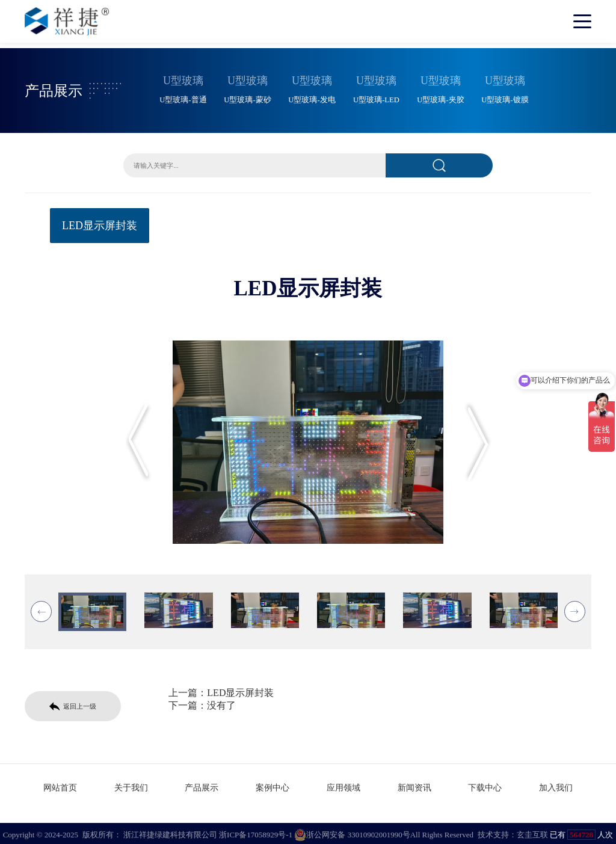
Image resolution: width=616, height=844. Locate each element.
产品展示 (202, 785)
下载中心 (485, 785)
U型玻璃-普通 (183, 98)
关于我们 (131, 785)
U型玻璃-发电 (312, 98)
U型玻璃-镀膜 (505, 98)
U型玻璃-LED (376, 98)
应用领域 (343, 785)
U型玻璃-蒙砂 (247, 98)
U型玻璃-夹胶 (440, 98)
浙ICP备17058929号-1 (256, 832)
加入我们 (556, 785)
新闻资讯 (414, 785)
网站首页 (60, 785)
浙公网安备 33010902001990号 (352, 832)
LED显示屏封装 (100, 224)
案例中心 (273, 785)
